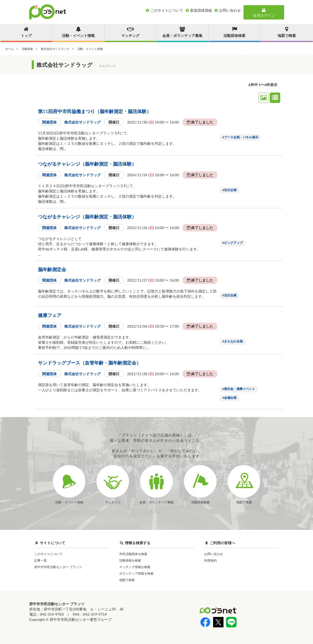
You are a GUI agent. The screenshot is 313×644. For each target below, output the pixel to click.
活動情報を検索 (130, 560)
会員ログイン (264, 12)
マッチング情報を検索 (135, 567)
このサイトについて (48, 554)
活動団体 (27, 49)
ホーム (9, 49)
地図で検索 (127, 580)
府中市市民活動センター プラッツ (58, 567)
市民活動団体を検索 (133, 554)
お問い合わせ (214, 554)
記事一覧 (41, 560)
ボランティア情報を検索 (136, 573)
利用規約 (210, 560)
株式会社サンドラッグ (55, 49)
